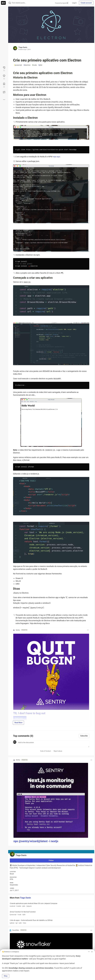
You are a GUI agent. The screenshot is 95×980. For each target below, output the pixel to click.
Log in (74, 3)
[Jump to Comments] (4, 77)
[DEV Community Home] (3, 3)
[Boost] (4, 92)
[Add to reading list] (4, 85)
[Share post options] (4, 100)
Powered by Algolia (62, 3)
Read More (18, 723)
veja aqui (56, 157)
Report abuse (58, 751)
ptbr (40, 65)
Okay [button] (6, 976)
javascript (18, 65)
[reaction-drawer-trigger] (4, 69)
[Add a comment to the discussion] (53, 744)
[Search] (10, 3)
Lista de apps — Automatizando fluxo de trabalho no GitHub (51, 922)
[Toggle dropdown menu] (88, 630)
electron (27, 65)
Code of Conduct (46, 751)
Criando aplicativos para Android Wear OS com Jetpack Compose (51, 905)
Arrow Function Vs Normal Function (51, 913)
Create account (86, 3)
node (34, 65)
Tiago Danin (23, 47)
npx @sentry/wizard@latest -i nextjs (36, 841)
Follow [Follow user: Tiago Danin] (51, 860)
